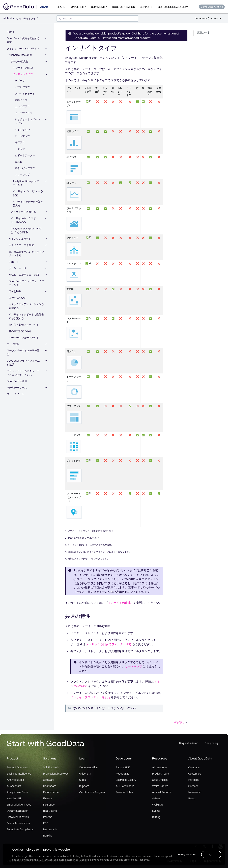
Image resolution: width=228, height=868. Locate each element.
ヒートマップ (22, 136)
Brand (192, 798)
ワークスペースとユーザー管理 (23, 352)
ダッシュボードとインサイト (23, 48)
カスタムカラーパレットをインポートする (26, 254)
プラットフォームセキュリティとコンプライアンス (23, 373)
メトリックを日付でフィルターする (109, 644)
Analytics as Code (17, 792)
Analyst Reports (162, 792)
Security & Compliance (20, 829)
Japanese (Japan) (208, 18)
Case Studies (160, 780)
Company (194, 767)
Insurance (49, 805)
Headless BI (14, 798)
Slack (83, 780)
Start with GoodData (46, 743)
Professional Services (56, 774)
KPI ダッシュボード (20, 239)
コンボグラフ (22, 106)
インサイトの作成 (23, 68)
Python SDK (123, 767)
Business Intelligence (19, 774)
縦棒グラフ (21, 100)
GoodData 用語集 (17, 381)
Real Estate (50, 811)
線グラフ (20, 142)
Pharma (48, 817)
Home (10, 32)
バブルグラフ (22, 87)
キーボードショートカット (24, 338)
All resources (160, 767)
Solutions (50, 758)
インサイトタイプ (23, 74)
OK (211, 854)
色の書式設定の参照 (20, 331)
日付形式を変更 (18, 298)
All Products (10, 18)
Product (12, 758)
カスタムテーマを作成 (21, 245)
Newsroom (195, 792)
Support (146, 7)
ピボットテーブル (25, 155)
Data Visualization (17, 811)
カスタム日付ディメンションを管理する (26, 306)
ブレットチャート (25, 94)
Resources (160, 758)
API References (125, 786)
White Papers (160, 786)
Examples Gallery (126, 780)
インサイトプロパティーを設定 (28, 193)
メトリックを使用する (23, 212)
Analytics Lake (15, 780)
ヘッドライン (22, 130)
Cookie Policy (87, 860)
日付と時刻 (15, 291)
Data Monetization (18, 817)
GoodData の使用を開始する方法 (23, 40)
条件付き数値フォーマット (24, 325)
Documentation (123, 7)
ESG (46, 823)
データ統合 (13, 344)
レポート (14, 262)
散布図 (19, 162)
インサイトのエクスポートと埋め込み (25, 220)
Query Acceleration (18, 823)
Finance (48, 798)
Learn (61, 7)
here (141, 33)
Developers (124, 758)
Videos (156, 798)
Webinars (158, 805)
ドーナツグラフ (24, 113)
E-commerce (51, 792)
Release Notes (124, 792)
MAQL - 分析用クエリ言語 (24, 275)
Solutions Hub (51, 767)
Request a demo (189, 743)
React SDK (122, 774)
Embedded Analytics (19, 805)
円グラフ (20, 149)
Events (156, 811)
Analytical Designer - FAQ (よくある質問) (26, 230)
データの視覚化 (20, 61)
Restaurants (50, 829)
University (79, 7)
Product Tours (160, 774)
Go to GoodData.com (173, 7)
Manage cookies (187, 854)
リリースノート (16, 394)
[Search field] (97, 19)
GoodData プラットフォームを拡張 (23, 363)
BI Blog (156, 817)
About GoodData (200, 758)
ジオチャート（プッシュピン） (27, 121)
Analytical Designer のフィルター (26, 183)
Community (99, 7)
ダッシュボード (18, 268)
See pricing (211, 743)
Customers (195, 774)
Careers (193, 786)
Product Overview (17, 767)
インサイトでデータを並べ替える (28, 203)
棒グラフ (20, 81)
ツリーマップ (22, 175)
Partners (193, 780)
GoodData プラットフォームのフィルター (26, 283)
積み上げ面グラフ (25, 168)
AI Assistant (14, 786)
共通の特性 (203, 33)
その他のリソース (17, 388)
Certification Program (92, 792)
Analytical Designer (20, 55)
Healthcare (50, 786)
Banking (48, 836)
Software (49, 780)
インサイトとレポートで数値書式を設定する (26, 316)
